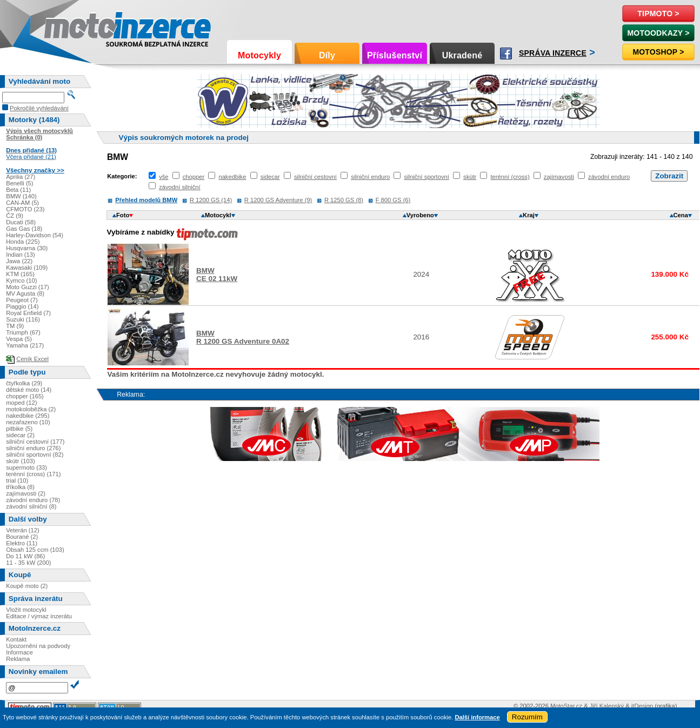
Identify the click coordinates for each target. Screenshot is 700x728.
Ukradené (462, 55)
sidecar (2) (20, 435)
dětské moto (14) (29, 390)
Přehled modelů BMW (146, 200)
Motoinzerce (67, 27)
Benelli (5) (19, 183)
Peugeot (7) (22, 300)
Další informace (477, 717)
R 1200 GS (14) (211, 200)
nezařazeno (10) (28, 422)
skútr (470, 177)
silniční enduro (370, 177)
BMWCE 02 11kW (217, 275)
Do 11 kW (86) (25, 556)
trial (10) (17, 480)
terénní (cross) (510, 177)
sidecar (270, 177)
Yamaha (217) (25, 345)
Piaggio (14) (22, 306)
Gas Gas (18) (24, 229)
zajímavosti (559, 177)
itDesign (642, 706)
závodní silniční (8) (31, 506)
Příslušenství (395, 55)
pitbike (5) (19, 429)
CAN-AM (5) (22, 203)
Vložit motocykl (26, 610)
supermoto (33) (26, 467)
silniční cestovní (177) (35, 442)
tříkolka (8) (20, 487)
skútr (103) (20, 461)
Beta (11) (18, 190)
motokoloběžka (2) (31, 409)
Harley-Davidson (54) (35, 235)
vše (164, 177)
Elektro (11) (22, 543)
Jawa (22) (19, 261)
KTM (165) (20, 274)
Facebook (506, 54)
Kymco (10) (21, 280)
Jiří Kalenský (607, 706)
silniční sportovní (427, 177)
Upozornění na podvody (38, 646)
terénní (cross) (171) (33, 474)
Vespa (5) (19, 339)
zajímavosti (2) (26, 493)
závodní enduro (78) (33, 500)
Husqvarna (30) (27, 248)
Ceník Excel (32, 359)
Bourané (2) (22, 537)
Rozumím (527, 717)
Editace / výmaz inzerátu (39, 616)
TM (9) (15, 326)
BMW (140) (21, 196)
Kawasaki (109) (27, 268)
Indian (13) (21, 255)
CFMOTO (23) (25, 209)
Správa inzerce (553, 53)
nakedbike (232, 177)
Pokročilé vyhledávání (39, 108)
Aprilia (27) (21, 177)
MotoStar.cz (566, 706)
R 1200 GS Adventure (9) (278, 200)
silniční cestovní (315, 177)
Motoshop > (658, 52)
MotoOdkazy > (658, 33)
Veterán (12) (23, 530)
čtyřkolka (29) (24, 383)
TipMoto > (658, 14)
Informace (19, 652)
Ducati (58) (21, 222)
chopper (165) (25, 396)
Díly (327, 55)
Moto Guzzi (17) (28, 287)
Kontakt (16, 639)
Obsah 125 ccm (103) (35, 550)
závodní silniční (180, 187)
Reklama (18, 659)
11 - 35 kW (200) (28, 563)
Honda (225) (23, 242)
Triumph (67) (23, 332)
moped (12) (21, 403)
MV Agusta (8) (25, 293)
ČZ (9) (15, 216)
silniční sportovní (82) (35, 455)
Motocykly (259, 55)
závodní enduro (609, 177)
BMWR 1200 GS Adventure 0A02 (243, 337)
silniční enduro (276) (33, 448)
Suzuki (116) (23, 319)
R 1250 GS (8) (344, 200)
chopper (194, 177)
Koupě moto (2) (27, 586)
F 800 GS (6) (393, 200)
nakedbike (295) (28, 416)
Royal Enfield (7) (28, 313)
